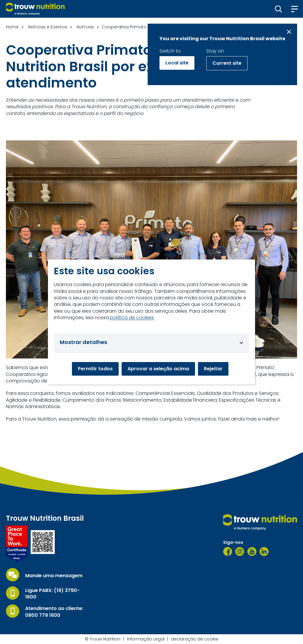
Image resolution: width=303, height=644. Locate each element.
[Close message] (289, 32)
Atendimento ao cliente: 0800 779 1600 (54, 612)
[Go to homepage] (35, 9)
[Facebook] (228, 551)
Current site (227, 63)
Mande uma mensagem (54, 576)
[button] (279, 9)
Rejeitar (213, 369)
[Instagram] (240, 551)
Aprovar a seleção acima (158, 369)
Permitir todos (95, 369)
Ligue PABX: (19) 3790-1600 (52, 594)
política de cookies (132, 318)
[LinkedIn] (264, 551)
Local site (177, 63)
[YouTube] (252, 551)
